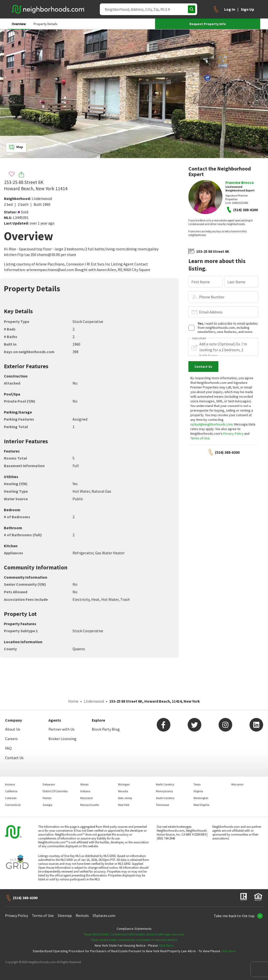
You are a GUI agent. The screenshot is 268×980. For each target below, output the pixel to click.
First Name (201, 282)
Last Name (236, 282)
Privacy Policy (233, 433)
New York (124, 805)
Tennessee (162, 805)
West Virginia (201, 805)
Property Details (46, 24)
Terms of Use (200, 438)
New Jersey (125, 798)
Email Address (211, 312)
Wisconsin (237, 784)
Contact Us (14, 758)
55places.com (104, 915)
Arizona (10, 784)
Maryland (86, 798)
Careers (11, 739)
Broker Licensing (62, 739)
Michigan (124, 784)
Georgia (47, 805)
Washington (201, 798)
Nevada (123, 791)
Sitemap (65, 915)
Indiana (85, 791)
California (11, 791)
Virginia (198, 791)
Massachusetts (90, 805)
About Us (13, 729)
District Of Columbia (55, 791)
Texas (197, 784)
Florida (47, 798)
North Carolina (165, 784)
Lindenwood (42, 198)
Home (73, 701)
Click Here (166, 945)
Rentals (82, 915)
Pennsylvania (164, 791)
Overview (19, 24)
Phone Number (212, 297)
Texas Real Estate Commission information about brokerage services (134, 934)
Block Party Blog (106, 729)
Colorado (11, 798)
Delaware (49, 784)
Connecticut (13, 805)
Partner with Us (61, 729)
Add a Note (199, 338)
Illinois (84, 784)
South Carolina (165, 798)
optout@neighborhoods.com (212, 424)
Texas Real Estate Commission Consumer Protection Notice (134, 940)
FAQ (8, 748)
